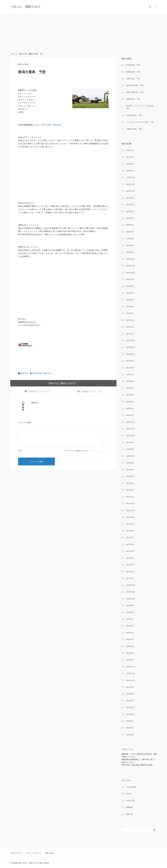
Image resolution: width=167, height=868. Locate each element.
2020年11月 (130, 592)
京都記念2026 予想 (134, 129)
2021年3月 (130, 565)
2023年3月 (130, 402)
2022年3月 (130, 483)
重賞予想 (24, 373)
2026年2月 (130, 164)
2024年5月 (130, 307)
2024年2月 (130, 327)
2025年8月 (130, 205)
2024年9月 (130, 279)
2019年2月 (130, 735)
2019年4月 (130, 721)
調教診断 (129, 807)
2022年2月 (130, 490)
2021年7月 (130, 538)
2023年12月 (130, 341)
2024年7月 (130, 293)
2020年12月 (130, 585)
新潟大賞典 (37, 373)
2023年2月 (130, 408)
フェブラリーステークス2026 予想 (140, 122)
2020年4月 (130, 639)
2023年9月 (130, 361)
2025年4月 (130, 232)
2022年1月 (130, 497)
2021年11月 (130, 510)
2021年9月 (130, 524)
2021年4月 (130, 558)
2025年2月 (130, 245)
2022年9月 (130, 442)
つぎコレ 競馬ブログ (25, 7)
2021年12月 (130, 504)
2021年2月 (130, 572)
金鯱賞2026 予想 (133, 99)
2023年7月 (130, 375)
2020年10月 (130, 599)
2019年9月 (130, 687)
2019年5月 (130, 714)
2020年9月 (130, 605)
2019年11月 (130, 673)
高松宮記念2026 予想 (135, 85)
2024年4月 (130, 313)
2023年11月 (130, 347)
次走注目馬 (130, 801)
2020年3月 (130, 646)
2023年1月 (130, 415)
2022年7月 (130, 456)
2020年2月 (130, 653)
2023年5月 (130, 388)
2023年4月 (130, 395)
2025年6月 (130, 218)
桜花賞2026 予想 (133, 72)
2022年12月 (130, 422)
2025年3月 (130, 239)
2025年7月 (130, 211)
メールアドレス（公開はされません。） (77, 455)
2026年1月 (130, 171)
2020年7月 (130, 619)
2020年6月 (130, 626)
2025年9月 (130, 198)
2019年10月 (130, 680)
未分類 (128, 794)
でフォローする (39, 392)
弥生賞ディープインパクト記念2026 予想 (141, 107)
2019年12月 (130, 667)
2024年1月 (130, 334)
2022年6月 (130, 463)
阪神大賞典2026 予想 (135, 92)
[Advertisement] (84, 32)
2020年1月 (130, 660)
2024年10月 (130, 273)
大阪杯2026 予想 (133, 79)
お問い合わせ (49, 853)
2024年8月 (130, 286)
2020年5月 (130, 633)
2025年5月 (130, 225)
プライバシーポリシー (34, 853)
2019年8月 (130, 694)
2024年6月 (130, 300)
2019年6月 (130, 707)
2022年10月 (130, 436)
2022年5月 (130, 470)
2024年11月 (130, 266)
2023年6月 (130, 381)
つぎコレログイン (17, 853)
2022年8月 (130, 449)
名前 (20, 455)
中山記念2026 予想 (134, 115)
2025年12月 (130, 178)
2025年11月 (130, 184)
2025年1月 (130, 252)
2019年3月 (130, 728)
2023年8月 (130, 368)
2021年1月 (130, 578)
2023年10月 (130, 354)
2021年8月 (130, 531)
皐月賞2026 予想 (133, 65)
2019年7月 (130, 701)
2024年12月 (130, 259)
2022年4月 (130, 476)
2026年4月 (130, 150)
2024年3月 (130, 320)
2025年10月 (130, 191)
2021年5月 (130, 551)
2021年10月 (130, 517)
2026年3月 (130, 157)
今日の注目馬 (131, 787)
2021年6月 (130, 544)
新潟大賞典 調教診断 (51, 125)
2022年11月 (130, 429)
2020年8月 (130, 612)
